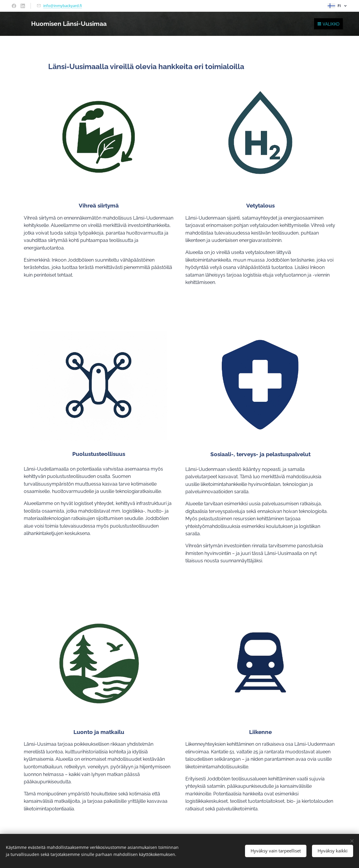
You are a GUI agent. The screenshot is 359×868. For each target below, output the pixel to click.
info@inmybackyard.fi (63, 6)
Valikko (328, 24)
